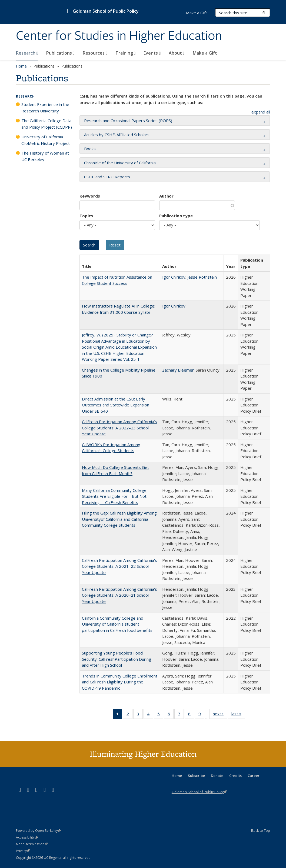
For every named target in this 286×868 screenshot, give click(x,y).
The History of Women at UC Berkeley (45, 156)
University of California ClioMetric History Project (46, 140)
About (177, 53)
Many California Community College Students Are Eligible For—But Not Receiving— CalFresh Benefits (114, 496)
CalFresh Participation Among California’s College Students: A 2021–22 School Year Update (119, 566)
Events (152, 53)
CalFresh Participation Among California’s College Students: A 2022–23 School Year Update (119, 428)
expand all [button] (261, 112)
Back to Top (261, 830)
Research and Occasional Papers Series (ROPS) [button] (128, 121)
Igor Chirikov (174, 277)
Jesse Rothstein (202, 277)
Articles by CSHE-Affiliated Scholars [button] (117, 135)
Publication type (176, 216)
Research (27, 53)
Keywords (90, 196)
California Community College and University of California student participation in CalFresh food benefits (117, 624)
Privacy (23, 851)
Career (254, 776)
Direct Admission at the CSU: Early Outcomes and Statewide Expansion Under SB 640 (116, 405)
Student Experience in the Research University (45, 108)
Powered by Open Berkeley (39, 831)
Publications (60, 53)
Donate (217, 776)
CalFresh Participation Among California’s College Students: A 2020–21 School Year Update (119, 595)
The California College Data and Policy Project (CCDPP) (47, 124)
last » (238, 715)
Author (166, 196)
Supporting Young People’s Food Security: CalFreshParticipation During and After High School (117, 659)
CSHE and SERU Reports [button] (107, 177)
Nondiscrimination (32, 844)
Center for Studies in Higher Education (119, 36)
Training (126, 53)
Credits (235, 776)
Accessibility (27, 837)
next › (220, 715)
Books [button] (90, 149)
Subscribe (196, 776)
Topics (86, 216)
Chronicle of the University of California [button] (120, 163)
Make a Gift (205, 53)
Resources (95, 53)
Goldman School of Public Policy (106, 11)
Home (21, 66)
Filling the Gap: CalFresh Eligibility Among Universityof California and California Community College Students (119, 519)
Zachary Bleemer (178, 370)
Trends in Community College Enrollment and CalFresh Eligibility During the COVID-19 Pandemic (120, 682)
